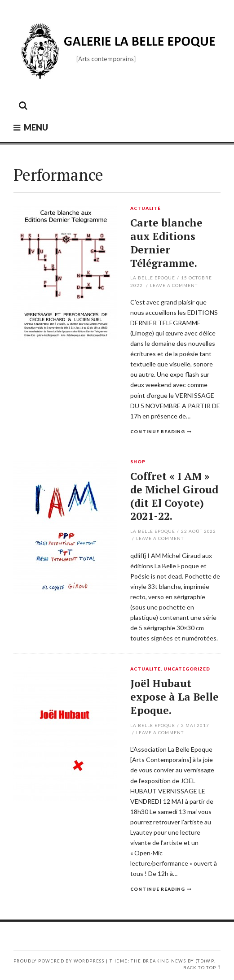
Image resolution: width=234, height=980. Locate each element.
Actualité (146, 209)
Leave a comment (174, 285)
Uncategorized (187, 669)
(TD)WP (205, 961)
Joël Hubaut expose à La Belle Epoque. (174, 697)
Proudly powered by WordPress (59, 961)
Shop (138, 462)
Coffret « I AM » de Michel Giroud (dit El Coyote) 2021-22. (174, 496)
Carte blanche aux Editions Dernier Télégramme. (166, 243)
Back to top (200, 968)
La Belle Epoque (153, 278)
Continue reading (158, 431)
